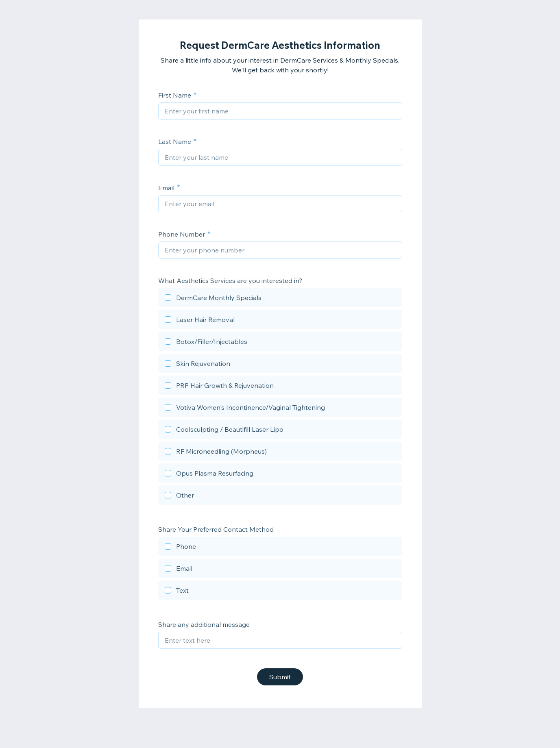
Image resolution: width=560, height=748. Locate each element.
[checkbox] (280, 299)
